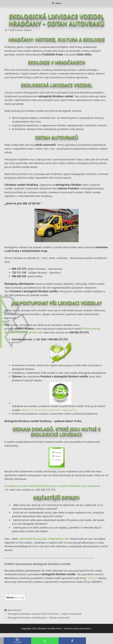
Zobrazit (19, 597)
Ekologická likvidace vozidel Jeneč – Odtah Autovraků (39, 618)
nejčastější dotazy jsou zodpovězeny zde (44, 539)
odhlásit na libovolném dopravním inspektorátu (49, 410)
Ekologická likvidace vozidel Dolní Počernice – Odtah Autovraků (45, 614)
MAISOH (93, 578)
